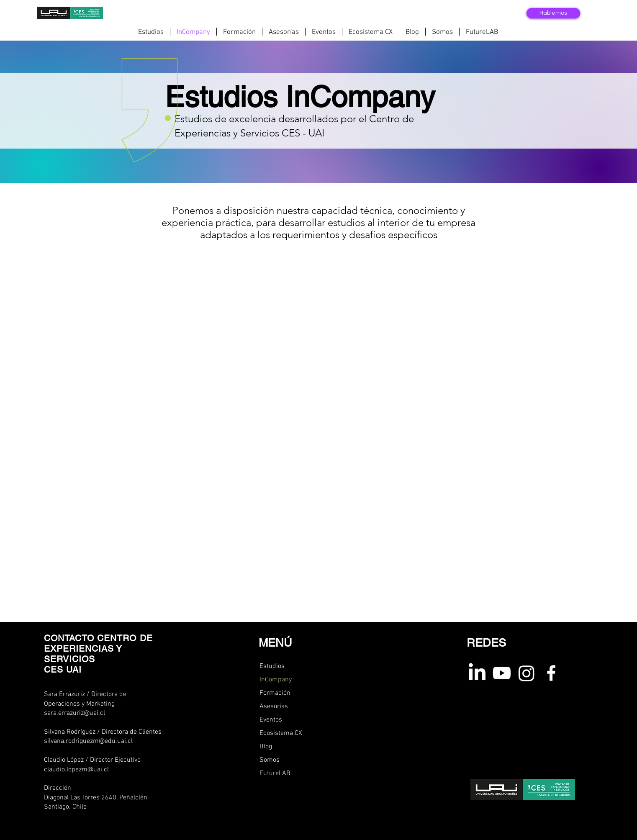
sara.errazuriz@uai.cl (74, 713)
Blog (266, 747)
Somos (270, 760)
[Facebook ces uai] (551, 673)
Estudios (272, 666)
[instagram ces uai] (527, 673)
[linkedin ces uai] (477, 673)
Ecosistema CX (281, 733)
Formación (275, 693)
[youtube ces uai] (502, 673)
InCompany (276, 680)
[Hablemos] (553, 13)
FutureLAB (275, 773)
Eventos (271, 720)
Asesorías (274, 706)
